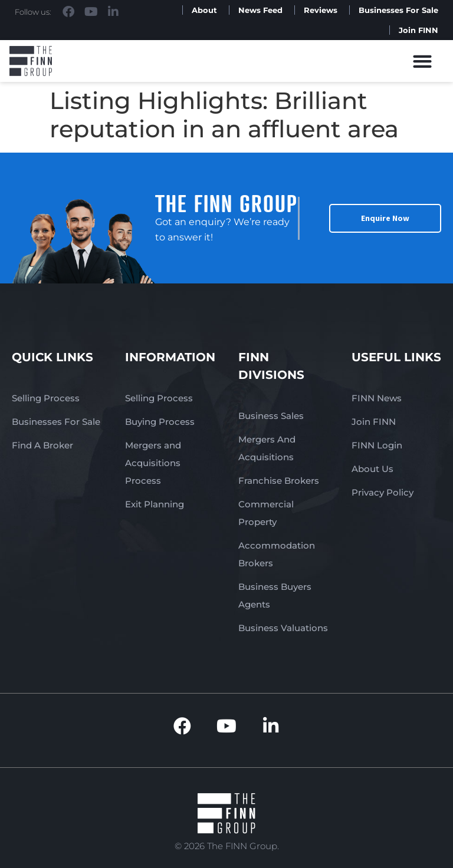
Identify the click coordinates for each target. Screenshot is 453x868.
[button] (423, 61)
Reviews (321, 10)
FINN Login (377, 445)
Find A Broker (42, 445)
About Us (372, 469)
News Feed (260, 10)
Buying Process (160, 422)
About (204, 10)
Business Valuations (283, 628)
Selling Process (46, 398)
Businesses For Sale (398, 10)
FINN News (377, 398)
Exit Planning (155, 504)
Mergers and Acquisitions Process (153, 463)
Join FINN (418, 30)
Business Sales (271, 416)
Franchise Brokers (279, 481)
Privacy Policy (383, 492)
